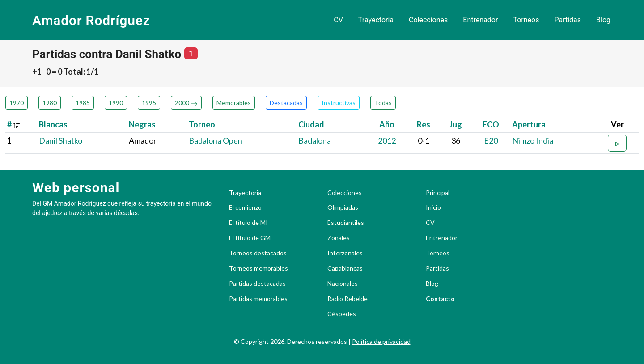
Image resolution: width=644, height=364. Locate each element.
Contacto (440, 299)
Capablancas (345, 268)
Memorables (234, 103)
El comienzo (245, 207)
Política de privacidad (381, 341)
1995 (149, 103)
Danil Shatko (61, 140)
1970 (17, 103)
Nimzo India (533, 140)
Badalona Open (216, 140)
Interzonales (345, 253)
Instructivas (339, 103)
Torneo (202, 124)
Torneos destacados (258, 253)
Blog (603, 20)
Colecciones (428, 20)
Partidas (568, 20)
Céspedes (342, 314)
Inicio (433, 207)
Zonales (339, 238)
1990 (116, 103)
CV (338, 20)
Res (424, 124)
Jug (455, 124)
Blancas (53, 124)
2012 (387, 140)
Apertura (529, 124)
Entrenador (480, 20)
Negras (142, 124)
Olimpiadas (343, 207)
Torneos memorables (258, 268)
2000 (186, 103)
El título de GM (250, 238)
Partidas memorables (258, 299)
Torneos (526, 20)
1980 (50, 103)
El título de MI (248, 223)
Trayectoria (376, 20)
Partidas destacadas (257, 284)
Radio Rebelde (347, 299)
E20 (491, 140)
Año (387, 124)
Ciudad (311, 124)
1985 (83, 103)
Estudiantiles (346, 223)
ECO (491, 124)
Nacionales (343, 284)
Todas (383, 103)
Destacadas (286, 103)
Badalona (315, 140)
